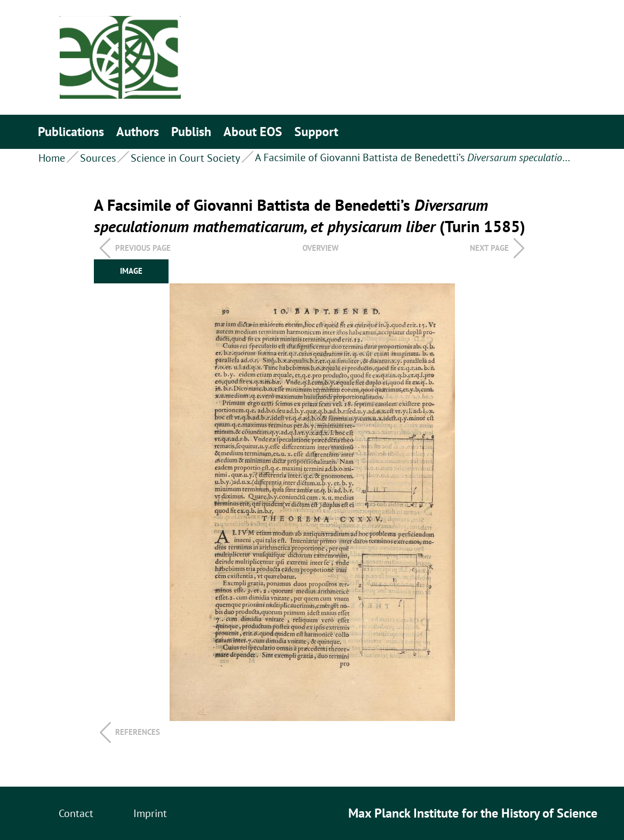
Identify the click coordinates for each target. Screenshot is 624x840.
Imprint (150, 813)
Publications (71, 132)
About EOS (253, 132)
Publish (191, 132)
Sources (98, 158)
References (138, 732)
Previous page (143, 248)
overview (321, 248)
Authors (138, 132)
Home (52, 158)
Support (316, 132)
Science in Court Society (185, 158)
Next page (489, 248)
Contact (76, 813)
